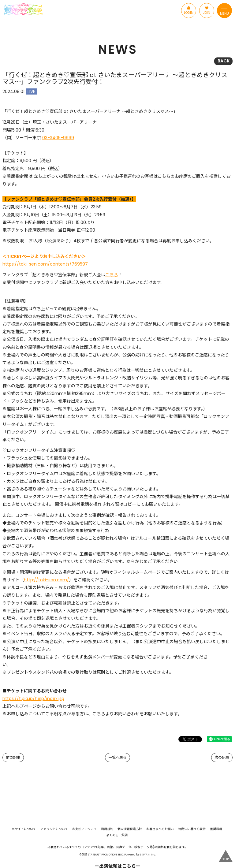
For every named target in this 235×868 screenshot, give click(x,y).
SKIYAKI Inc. (148, 855)
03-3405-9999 (58, 138)
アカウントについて (54, 829)
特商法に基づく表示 (192, 829)
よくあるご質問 (117, 835)
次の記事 (222, 757)
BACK (224, 61)
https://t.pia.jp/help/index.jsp (33, 698)
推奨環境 (216, 829)
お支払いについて (84, 829)
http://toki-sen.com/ (47, 580)
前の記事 (13, 757)
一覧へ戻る (117, 757)
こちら (112, 275)
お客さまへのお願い (160, 829)
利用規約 (107, 829)
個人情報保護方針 (130, 829)
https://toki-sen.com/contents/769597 (45, 264)
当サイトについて (24, 829)
